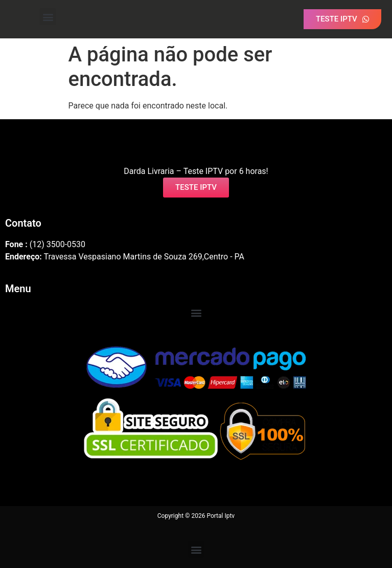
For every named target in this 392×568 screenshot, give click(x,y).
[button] (48, 17)
